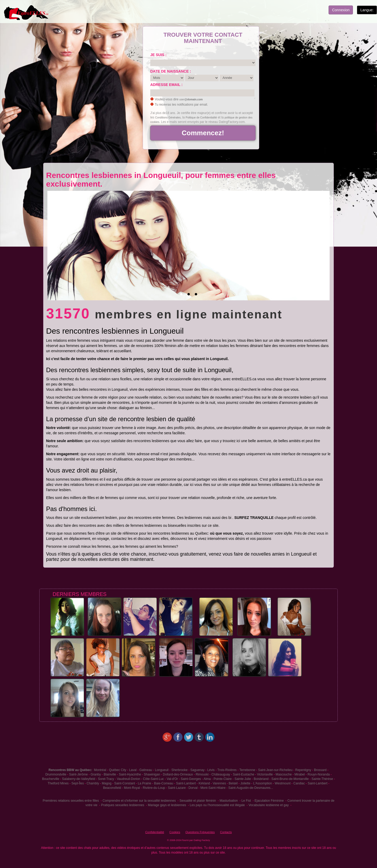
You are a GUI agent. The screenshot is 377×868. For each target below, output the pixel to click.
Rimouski (202, 774)
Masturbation (229, 801)
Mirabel (300, 774)
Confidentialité (155, 832)
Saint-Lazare (177, 788)
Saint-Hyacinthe (130, 774)
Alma (207, 779)
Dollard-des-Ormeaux (178, 774)
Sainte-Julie (243, 779)
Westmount (282, 783)
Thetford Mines (58, 783)
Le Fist (246, 801)
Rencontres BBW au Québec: (70, 770)
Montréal (100, 770)
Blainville (110, 774)
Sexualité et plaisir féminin (198, 801)
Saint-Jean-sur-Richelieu (275, 770)
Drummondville (56, 774)
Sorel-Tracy (106, 779)
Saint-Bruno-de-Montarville (290, 779)
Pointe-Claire (223, 779)
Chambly (93, 783)
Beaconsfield (112, 788)
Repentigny (303, 770)
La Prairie (144, 783)
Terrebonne (247, 770)
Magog (107, 783)
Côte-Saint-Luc (153, 779)
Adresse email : (166, 85)
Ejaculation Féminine (269, 801)
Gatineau (146, 770)
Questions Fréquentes (200, 832)
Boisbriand (261, 779)
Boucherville (51, 779)
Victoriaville (265, 774)
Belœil (233, 783)
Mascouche (284, 774)
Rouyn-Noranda (319, 774)
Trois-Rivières (227, 770)
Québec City (118, 770)
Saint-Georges (191, 779)
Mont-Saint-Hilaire (213, 788)
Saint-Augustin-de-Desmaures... (251, 788)
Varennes (219, 783)
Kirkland (204, 783)
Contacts (226, 832)
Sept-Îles (78, 783)
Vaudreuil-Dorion (128, 779)
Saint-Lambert (186, 783)
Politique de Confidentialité (201, 118)
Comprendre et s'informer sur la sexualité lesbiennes (139, 801)
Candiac (299, 783)
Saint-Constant (124, 783)
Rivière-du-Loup (154, 788)
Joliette (245, 783)
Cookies (175, 832)
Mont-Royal (132, 788)
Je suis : (158, 55)
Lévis (211, 770)
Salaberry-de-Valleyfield (79, 779)
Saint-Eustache (244, 774)
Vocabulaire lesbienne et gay (268, 805)
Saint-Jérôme (78, 774)
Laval (133, 770)
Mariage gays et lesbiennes (167, 805)
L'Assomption (263, 783)
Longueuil (162, 770)
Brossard (320, 770)
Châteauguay (221, 774)
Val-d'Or (172, 779)
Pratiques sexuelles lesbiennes (123, 805)
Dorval (193, 788)
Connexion (341, 10)
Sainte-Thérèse (322, 779)
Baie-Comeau (163, 783)
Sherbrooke (179, 770)
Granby (96, 774)
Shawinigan (152, 774)
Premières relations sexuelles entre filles (71, 801)
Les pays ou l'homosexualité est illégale (217, 805)
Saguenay (197, 770)
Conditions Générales (168, 118)
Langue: (367, 10)
